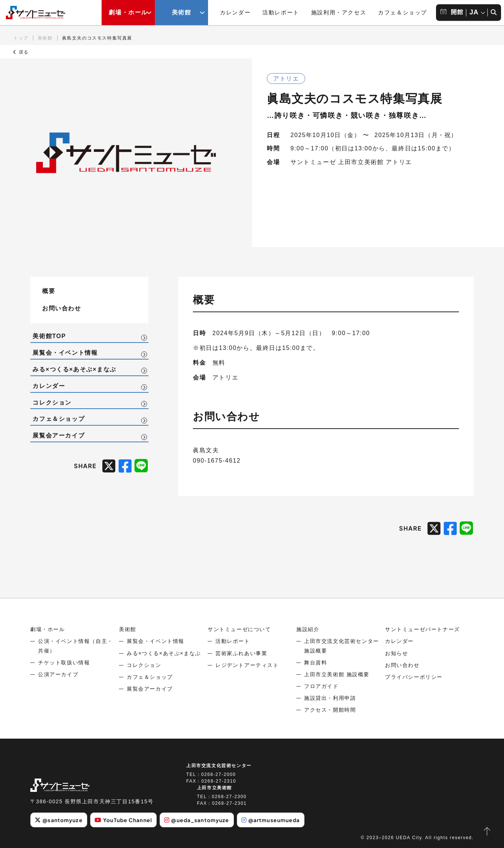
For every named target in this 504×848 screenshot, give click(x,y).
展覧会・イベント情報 (65, 353)
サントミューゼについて (239, 629)
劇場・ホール (48, 629)
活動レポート (281, 12)
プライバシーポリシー (414, 677)
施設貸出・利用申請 (330, 698)
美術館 (45, 38)
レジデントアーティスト (247, 665)
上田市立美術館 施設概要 (337, 674)
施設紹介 (308, 629)
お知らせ (396, 653)
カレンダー (235, 12)
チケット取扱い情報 (64, 663)
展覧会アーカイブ (59, 435)
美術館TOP (49, 336)
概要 (49, 291)
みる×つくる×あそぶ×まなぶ (74, 369)
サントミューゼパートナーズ (423, 629)
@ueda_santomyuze (197, 820)
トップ (21, 38)
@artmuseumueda (271, 820)
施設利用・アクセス (339, 12)
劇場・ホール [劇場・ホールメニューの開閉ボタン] (128, 12)
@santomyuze (59, 820)
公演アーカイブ (58, 674)
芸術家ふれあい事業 (241, 653)
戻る (21, 52)
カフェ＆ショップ (403, 12)
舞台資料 (316, 663)
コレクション (52, 403)
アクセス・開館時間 (330, 710)
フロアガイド (321, 686)
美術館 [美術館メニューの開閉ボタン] (182, 12)
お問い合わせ (62, 308)
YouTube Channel (123, 820)
